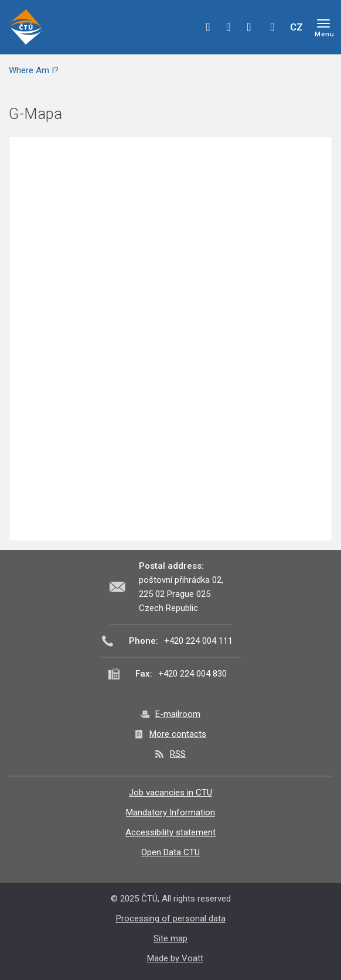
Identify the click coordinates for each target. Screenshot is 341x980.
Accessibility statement (170, 832)
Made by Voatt (175, 958)
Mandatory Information (170, 812)
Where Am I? (34, 70)
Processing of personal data (171, 918)
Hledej (272, 27)
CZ (296, 27)
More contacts (178, 734)
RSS (178, 754)
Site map (170, 938)
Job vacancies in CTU (170, 793)
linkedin (249, 27)
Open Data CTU (170, 852)
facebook (208, 27)
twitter (229, 27)
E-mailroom (178, 714)
